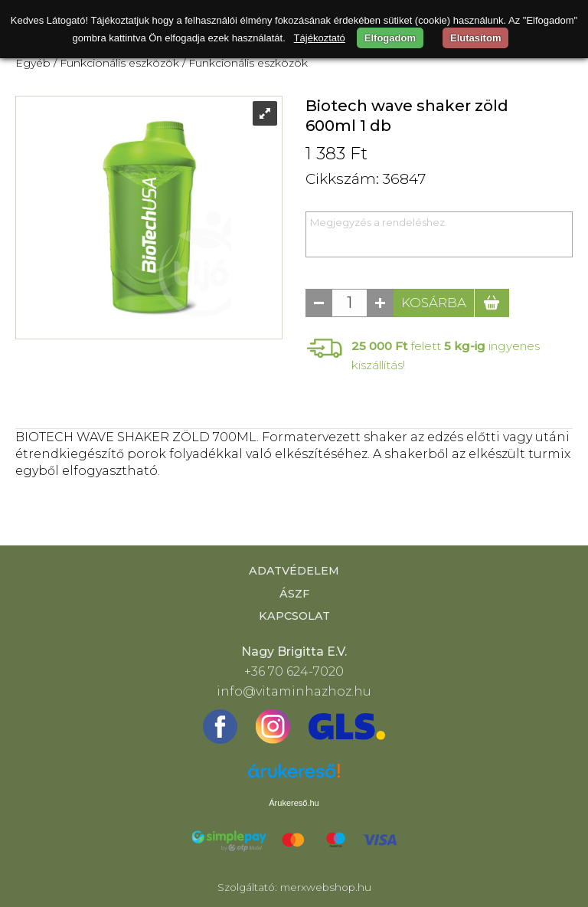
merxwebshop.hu (326, 887)
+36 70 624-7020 (294, 671)
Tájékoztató (320, 38)
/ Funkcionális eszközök (116, 63)
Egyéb (33, 63)
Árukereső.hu (294, 803)
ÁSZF (294, 594)
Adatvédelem (294, 571)
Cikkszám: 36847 (366, 179)
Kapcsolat (294, 616)
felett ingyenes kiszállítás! (446, 355)
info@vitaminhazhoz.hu (294, 691)
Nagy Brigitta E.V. (294, 652)
